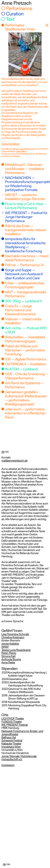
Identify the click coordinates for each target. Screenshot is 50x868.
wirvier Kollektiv (10, 644)
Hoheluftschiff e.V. (12, 760)
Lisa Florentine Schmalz (15, 634)
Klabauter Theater (11, 744)
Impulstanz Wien (11, 747)
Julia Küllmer (21, 152)
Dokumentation (10, 144)
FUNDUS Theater (12, 722)
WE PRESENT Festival (15, 725)
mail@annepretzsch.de (14, 461)
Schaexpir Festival (12, 741)
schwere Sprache (12, 621)
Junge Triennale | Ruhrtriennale (19, 756)
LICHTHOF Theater (13, 719)
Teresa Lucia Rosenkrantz (24, 149)
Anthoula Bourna (11, 660)
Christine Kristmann (13, 638)
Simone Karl (8, 656)
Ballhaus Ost (9, 738)
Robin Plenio (9, 653)
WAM (5, 647)
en (9, 864)
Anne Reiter (8, 663)
